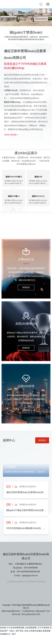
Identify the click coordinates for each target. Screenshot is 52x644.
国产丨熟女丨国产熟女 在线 (16, 631)
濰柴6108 (38, 177)
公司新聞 (10, 467)
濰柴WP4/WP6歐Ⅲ (14, 177)
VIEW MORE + (11, 135)
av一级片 (12, 634)
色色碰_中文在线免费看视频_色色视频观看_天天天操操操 (25, 628)
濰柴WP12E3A (38, 196)
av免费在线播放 (35, 631)
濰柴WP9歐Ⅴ (14, 196)
